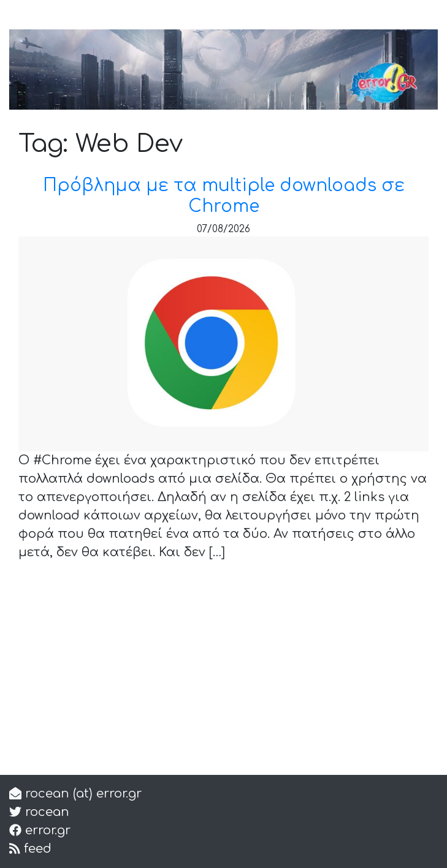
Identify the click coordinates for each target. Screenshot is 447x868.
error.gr (46, 830)
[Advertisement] (223, 679)
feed (36, 849)
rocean (45, 812)
